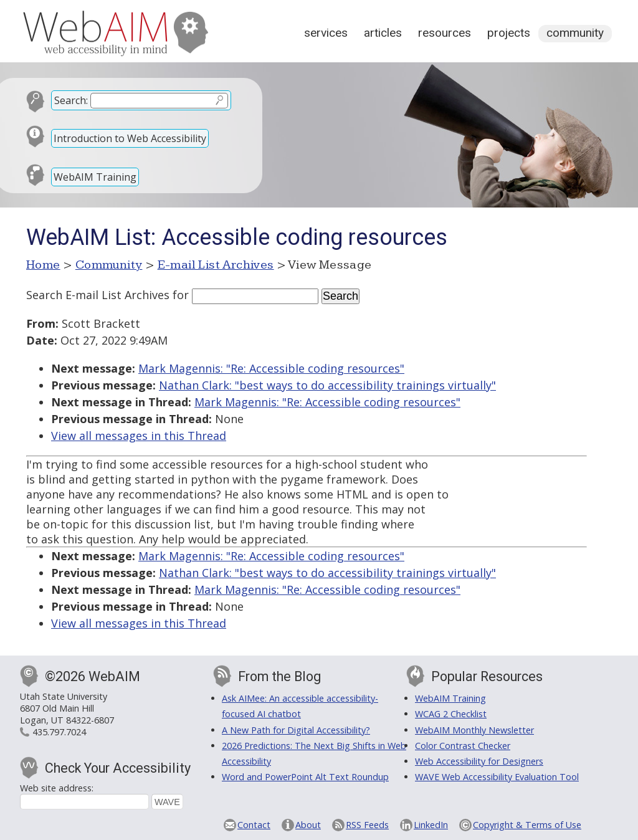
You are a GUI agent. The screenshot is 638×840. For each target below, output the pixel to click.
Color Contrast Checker (463, 746)
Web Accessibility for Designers (479, 761)
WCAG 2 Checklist (451, 714)
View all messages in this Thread (139, 436)
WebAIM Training (95, 177)
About (308, 825)
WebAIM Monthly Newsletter (474, 730)
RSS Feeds (367, 825)
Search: (71, 100)
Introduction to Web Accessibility (130, 138)
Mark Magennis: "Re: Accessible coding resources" (271, 368)
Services (326, 33)
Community (575, 33)
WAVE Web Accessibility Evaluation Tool (497, 777)
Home (43, 265)
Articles (383, 33)
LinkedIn (431, 825)
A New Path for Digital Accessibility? (296, 730)
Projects (509, 33)
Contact (254, 825)
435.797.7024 (59, 732)
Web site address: (57, 788)
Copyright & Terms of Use (527, 825)
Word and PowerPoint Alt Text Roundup (305, 777)
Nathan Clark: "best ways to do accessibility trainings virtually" (327, 385)
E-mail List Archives (216, 265)
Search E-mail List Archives (98, 295)
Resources (445, 33)
